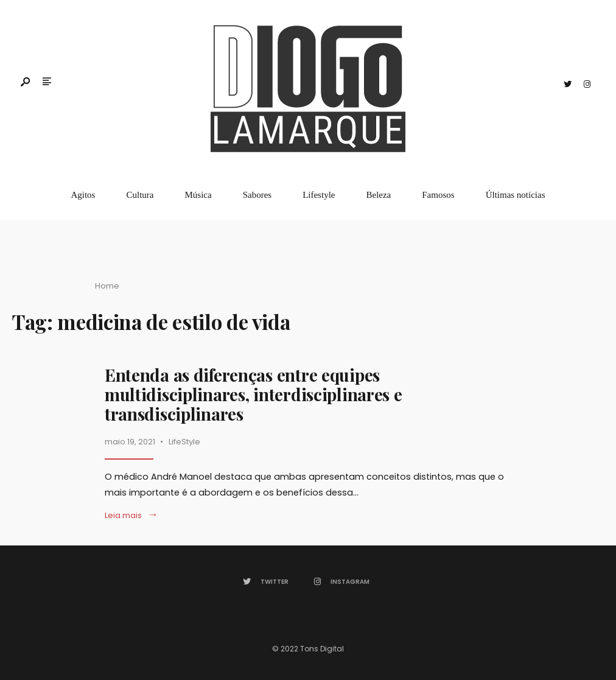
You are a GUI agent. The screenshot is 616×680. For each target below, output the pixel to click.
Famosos (438, 195)
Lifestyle (319, 195)
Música (198, 195)
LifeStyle (184, 442)
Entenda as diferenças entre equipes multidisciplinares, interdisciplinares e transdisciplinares (254, 394)
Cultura (140, 195)
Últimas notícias (516, 195)
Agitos (83, 195)
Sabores (257, 195)
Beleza (378, 195)
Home (107, 286)
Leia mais (131, 516)
